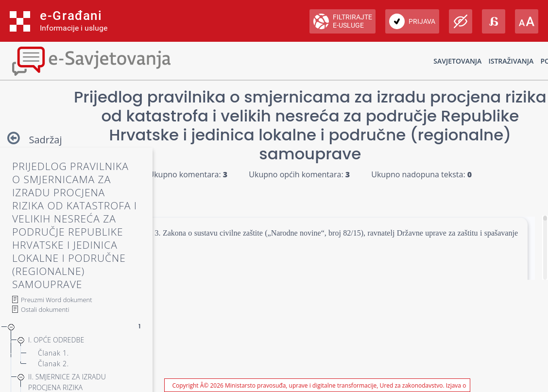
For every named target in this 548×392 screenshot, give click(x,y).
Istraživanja (511, 61)
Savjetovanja (457, 61)
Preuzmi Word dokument (57, 300)
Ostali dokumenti (45, 309)
